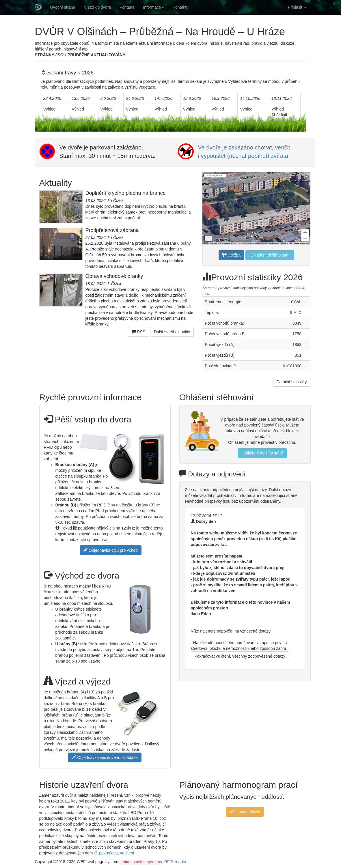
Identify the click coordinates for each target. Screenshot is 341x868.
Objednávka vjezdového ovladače (105, 757)
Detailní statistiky (291, 382)
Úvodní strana (63, 7)
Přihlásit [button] (297, 7)
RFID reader (175, 862)
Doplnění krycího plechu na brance (126, 193)
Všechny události (245, 812)
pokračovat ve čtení (114, 853)
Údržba (231, 255)
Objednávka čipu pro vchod (111, 550)
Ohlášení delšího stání (270, 255)
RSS (138, 332)
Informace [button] (153, 7)
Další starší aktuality (172, 332)
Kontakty (180, 7)
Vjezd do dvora (97, 7)
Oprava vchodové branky (114, 276)
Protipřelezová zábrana (112, 230)
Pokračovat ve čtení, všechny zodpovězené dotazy (240, 656)
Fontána (127, 7)
